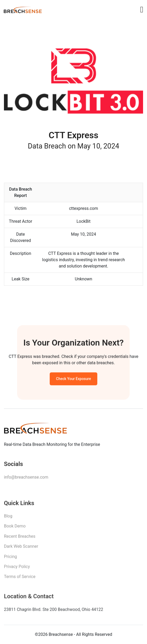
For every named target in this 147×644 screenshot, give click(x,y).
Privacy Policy (17, 568)
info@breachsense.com (26, 478)
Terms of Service (20, 578)
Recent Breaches (20, 538)
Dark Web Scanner (21, 548)
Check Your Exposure (73, 380)
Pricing (11, 558)
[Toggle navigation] (142, 9)
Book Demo (15, 528)
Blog (8, 518)
